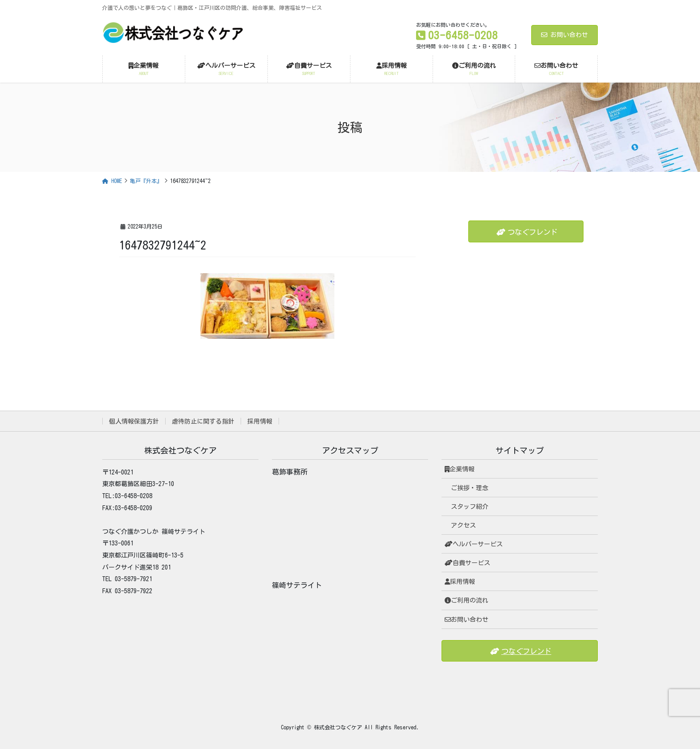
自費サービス (467, 563)
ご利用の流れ (467, 600)
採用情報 (260, 421)
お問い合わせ (565, 35)
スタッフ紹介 (470, 507)
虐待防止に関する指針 (203, 421)
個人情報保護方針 (134, 421)
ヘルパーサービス (474, 544)
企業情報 (460, 469)
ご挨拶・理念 (470, 488)
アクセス (463, 525)
